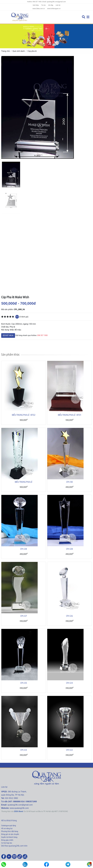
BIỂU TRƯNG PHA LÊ (24, 482)
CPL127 (24, 616)
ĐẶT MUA (8, 335)
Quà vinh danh (19, 51)
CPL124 (69, 683)
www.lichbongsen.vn (54, 9)
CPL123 (24, 750)
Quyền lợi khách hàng (9, 837)
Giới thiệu (36, 5)
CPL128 (24, 549)
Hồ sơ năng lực (7, 828)
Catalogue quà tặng (9, 826)
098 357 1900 (42, 335)
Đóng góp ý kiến (7, 840)
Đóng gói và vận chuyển (10, 834)
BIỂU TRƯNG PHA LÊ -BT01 (70, 415)
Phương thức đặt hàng (10, 831)
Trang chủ (6, 51)
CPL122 (69, 750)
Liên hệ (58, 5)
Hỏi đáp (51, 5)
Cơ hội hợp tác (7, 843)
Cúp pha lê (32, 51)
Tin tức (43, 5)
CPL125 (24, 683)
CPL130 (70, 482)
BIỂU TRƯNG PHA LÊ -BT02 (24, 415)
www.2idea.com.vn (39, 9)
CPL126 (69, 616)
